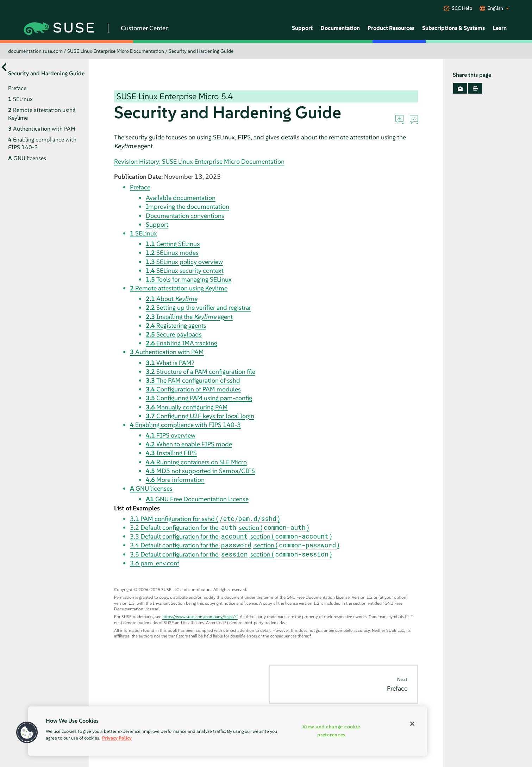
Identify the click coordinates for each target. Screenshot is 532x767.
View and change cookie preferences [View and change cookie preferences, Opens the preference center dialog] (331, 731)
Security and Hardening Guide (201, 51)
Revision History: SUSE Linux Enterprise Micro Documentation (199, 161)
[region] (228, 731)
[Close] (412, 724)
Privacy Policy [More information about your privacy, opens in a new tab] (117, 738)
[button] (27, 733)
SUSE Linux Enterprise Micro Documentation (116, 51)
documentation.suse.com (35, 51)
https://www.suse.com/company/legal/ (199, 617)
